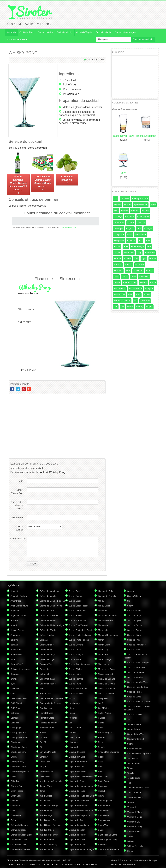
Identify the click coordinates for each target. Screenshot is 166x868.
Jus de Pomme (76, 679)
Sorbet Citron (133, 729)
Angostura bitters (18, 616)
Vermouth (132, 807)
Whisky (72, 85)
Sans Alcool (119, 295)
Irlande (127, 258)
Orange (150, 271)
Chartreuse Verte (18, 752)
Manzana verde (105, 620)
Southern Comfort (136, 739)
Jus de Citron (75, 601)
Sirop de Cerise (135, 630)
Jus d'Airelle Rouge (49, 806)
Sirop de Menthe (135, 677)
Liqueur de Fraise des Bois (81, 796)
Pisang (101, 757)
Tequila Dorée (134, 778)
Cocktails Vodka (45, 32)
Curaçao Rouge (47, 659)
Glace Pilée (45, 762)
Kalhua (72, 698)
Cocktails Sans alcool (17, 39)
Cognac (130, 228)
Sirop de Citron (134, 635)
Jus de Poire (75, 674)
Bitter (13, 659)
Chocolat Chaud (18, 767)
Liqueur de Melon (77, 830)
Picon (101, 742)
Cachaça (118, 216)
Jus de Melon (75, 659)
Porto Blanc (104, 776)
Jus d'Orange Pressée (50, 825)
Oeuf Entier (103, 708)
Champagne (143, 216)
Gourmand (128, 252)
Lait (71, 723)
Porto (133, 277)
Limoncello (74, 747)
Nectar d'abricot (105, 674)
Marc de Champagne (108, 635)
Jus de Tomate (76, 693)
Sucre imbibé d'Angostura (139, 754)
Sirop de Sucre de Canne (139, 702)
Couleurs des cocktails (69, 227)
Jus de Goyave (76, 645)
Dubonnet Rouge (48, 684)
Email (17, 491)
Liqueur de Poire (106, 591)
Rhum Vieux (104, 825)
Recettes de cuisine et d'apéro (129, 860)
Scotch (130, 591)
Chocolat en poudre (20, 771)
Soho (130, 719)
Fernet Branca (46, 713)
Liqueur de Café (76, 767)
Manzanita (103, 625)
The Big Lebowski (122, 301)
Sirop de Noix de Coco (138, 687)
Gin (149, 246)
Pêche (101, 728)
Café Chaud (16, 703)
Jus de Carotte (47, 849)
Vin (122, 307)
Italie (136, 258)
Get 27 (43, 742)
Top (135, 301)
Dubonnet (44, 674)
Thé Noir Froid (134, 793)
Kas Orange (74, 703)
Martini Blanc (104, 645)
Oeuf (100, 703)
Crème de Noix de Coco (51, 616)
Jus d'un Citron (47, 830)
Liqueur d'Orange (77, 757)
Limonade (75, 89)
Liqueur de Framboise (79, 801)
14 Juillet (125, 198)
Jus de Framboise (77, 620)
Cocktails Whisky (65, 32)
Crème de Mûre (47, 611)
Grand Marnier (47, 771)
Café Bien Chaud (19, 698)
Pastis (125, 277)
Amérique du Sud (140, 198)
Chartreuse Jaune (19, 747)
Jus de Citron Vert (77, 611)
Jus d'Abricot (46, 796)
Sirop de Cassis (135, 625)
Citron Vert (73, 94)
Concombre (16, 815)
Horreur (117, 258)
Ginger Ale (45, 757)
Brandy (146, 210)
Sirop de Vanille (135, 715)
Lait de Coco (75, 728)
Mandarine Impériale (108, 616)
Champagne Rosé (19, 737)
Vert (116, 307)
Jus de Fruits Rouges (79, 640)
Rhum (153, 283)
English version (95, 60)
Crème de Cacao (18, 830)
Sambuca (103, 845)
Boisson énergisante (20, 669)
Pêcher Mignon (105, 732)
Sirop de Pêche (134, 692)
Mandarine (103, 611)
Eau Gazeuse (46, 708)
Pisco (101, 762)
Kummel (73, 718)
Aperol (14, 625)
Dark (130, 234)
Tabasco (131, 768)
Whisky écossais (135, 846)
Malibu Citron (104, 606)
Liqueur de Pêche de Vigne (82, 849)
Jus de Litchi (75, 650)
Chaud (130, 222)
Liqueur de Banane (78, 762)
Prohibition (144, 277)
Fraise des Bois (47, 728)
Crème (14, 820)
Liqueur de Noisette (78, 840)
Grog (139, 252)
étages (149, 307)
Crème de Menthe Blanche (52, 601)
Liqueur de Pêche (77, 845)
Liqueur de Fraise (77, 791)
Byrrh (13, 684)
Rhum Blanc (104, 810)
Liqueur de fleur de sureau (81, 786)
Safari (101, 830)
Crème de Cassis (19, 840)
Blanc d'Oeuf (17, 664)
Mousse (129, 265)
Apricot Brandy (17, 630)
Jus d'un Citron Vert (49, 835)
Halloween (150, 252)
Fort (140, 240)
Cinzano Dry (16, 786)
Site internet (17, 517)
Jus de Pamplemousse (80, 664)
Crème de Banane (19, 825)
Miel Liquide (104, 664)
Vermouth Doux (135, 817)
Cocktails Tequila (84, 32)
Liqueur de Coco (77, 781)
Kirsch (72, 713)
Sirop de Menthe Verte (138, 682)
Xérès (130, 851)
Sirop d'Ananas (134, 611)
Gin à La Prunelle (48, 752)
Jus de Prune (75, 684)
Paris (116, 277)
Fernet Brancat (47, 718)
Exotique (131, 240)
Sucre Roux (133, 758)
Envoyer (32, 564)
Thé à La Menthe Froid (138, 788)
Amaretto (15, 591)
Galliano (44, 737)
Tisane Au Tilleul (135, 797)
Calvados (130, 216)
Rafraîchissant (130, 283)
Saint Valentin (135, 289)
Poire (101, 767)
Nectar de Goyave (107, 684)
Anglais (117, 204)
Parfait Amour (104, 713)
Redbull (143, 283)
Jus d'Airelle (45, 801)
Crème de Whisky (48, 630)
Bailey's (14, 640)
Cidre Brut (15, 781)
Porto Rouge (104, 781)
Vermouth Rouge (135, 827)
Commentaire (17, 539)
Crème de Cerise (18, 845)
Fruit (126, 246)
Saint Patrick (120, 289)
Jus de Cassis (75, 591)
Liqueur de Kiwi (76, 820)
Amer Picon (16, 601)
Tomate (131, 802)
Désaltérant (140, 234)
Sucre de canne (135, 749)
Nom (21, 481)
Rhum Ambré (104, 806)
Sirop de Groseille (136, 672)
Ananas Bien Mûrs (19, 606)
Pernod (101, 737)
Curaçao (148, 228)
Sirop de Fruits (134, 650)
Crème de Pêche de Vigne (52, 625)
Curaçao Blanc (47, 645)
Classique (118, 228)
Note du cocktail (19, 528)
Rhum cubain (104, 820)
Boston (124, 210)
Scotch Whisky (134, 596)
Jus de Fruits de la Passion (82, 630)
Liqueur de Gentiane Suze (81, 810)
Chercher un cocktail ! (143, 39)
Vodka (130, 307)
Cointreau (15, 806)
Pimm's (101, 747)
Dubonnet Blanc (47, 679)
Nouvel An (138, 271)
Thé (129, 783)
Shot (130, 295)
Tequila (147, 295)
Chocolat (141, 222)
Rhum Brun (103, 815)
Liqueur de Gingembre (79, 815)
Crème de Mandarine (50, 591)
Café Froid (15, 708)
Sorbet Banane (134, 724)
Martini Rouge (105, 659)
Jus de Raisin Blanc (78, 689)
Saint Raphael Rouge (108, 840)
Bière (153, 204)
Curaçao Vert (46, 664)
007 (116, 198)
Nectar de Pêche (106, 693)
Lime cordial (75, 737)
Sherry (130, 606)
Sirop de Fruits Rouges (138, 663)
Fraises (43, 732)
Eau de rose (45, 693)
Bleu (116, 210)
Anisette (14, 620)
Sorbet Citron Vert (136, 734)
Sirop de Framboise (136, 645)
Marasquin (103, 630)
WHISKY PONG (23, 53)
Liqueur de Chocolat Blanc (81, 776)
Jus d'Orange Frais (49, 820)
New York (140, 265)
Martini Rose (104, 654)
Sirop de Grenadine (136, 667)
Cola (139, 228)
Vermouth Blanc (135, 812)
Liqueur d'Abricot (77, 752)
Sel (129, 601)
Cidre (13, 776)
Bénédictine (16, 654)
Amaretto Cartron (19, 596)
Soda (138, 295)
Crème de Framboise (20, 849)
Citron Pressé (17, 791)
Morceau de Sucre (107, 669)
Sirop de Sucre (134, 697)
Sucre (130, 744)
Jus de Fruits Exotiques (80, 635)
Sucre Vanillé (133, 763)
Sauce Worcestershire (108, 849)
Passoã (102, 718)
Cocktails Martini (104, 32)
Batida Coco (16, 650)
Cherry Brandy (17, 762)
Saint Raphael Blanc (108, 835)
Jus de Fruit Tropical (78, 625)
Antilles (127, 204)
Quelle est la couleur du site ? (17, 505)
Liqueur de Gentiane (78, 806)
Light (144, 258)
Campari (15, 718)
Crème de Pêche (48, 620)
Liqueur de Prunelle (107, 596)
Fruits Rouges (138, 246)
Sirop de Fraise (134, 640)
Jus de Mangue (76, 654)
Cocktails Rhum (27, 32)
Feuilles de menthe (49, 723)
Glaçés (117, 252)
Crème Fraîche (47, 635)
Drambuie (44, 669)
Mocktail (118, 265)
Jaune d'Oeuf (46, 786)
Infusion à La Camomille (51, 781)
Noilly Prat (103, 698)
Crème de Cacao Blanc (21, 835)
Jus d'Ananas (46, 810)
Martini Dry (103, 650)
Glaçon (43, 767)
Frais (148, 240)
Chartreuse (119, 222)
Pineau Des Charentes (109, 752)
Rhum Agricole (105, 801)
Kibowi (72, 708)
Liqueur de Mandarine (79, 825)
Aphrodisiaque (141, 204)
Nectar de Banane (107, 679)
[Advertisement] (57, 252)
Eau (42, 689)
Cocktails (11, 32)
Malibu (101, 601)
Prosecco (102, 786)
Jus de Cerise (75, 596)
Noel (128, 271)
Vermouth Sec (134, 832)
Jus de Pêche (75, 669)
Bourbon (135, 210)
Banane (14, 645)
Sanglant (149, 289)
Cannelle (15, 723)
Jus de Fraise (75, 616)
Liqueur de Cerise (77, 771)
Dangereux (119, 234)
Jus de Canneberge (49, 845)
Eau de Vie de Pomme (50, 703)
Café (13, 693)
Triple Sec (145, 301)
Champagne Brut (18, 732)
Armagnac (15, 635)
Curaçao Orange (47, 654)
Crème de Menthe (48, 596)
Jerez (42, 791)
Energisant (119, 240)
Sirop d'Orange (134, 616)
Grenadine (45, 776)
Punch (117, 283)
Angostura (15, 611)
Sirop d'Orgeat (134, 620)
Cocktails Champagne (125, 32)
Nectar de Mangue (107, 689)
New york (118, 271)
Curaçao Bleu (46, 650)
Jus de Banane (47, 840)
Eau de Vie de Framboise (52, 698)
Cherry (14, 757)
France (117, 246)
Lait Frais (73, 732)
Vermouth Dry (134, 822)
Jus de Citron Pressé (79, 606)
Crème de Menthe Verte (51, 606)
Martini (153, 258)
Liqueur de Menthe (78, 835)
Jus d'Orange (46, 815)
